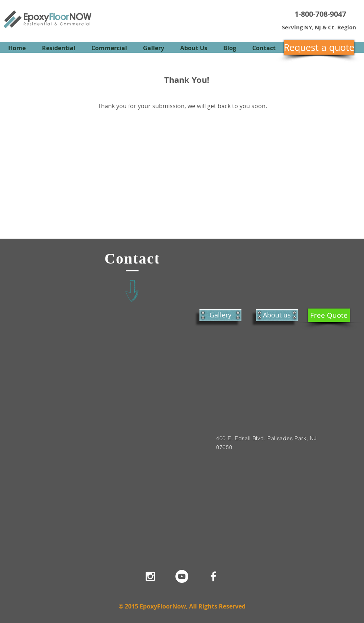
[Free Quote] (329, 315)
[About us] (277, 315)
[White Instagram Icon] (150, 576)
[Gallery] (220, 315)
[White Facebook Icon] (213, 576)
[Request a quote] (319, 47)
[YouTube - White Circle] (182, 576)
